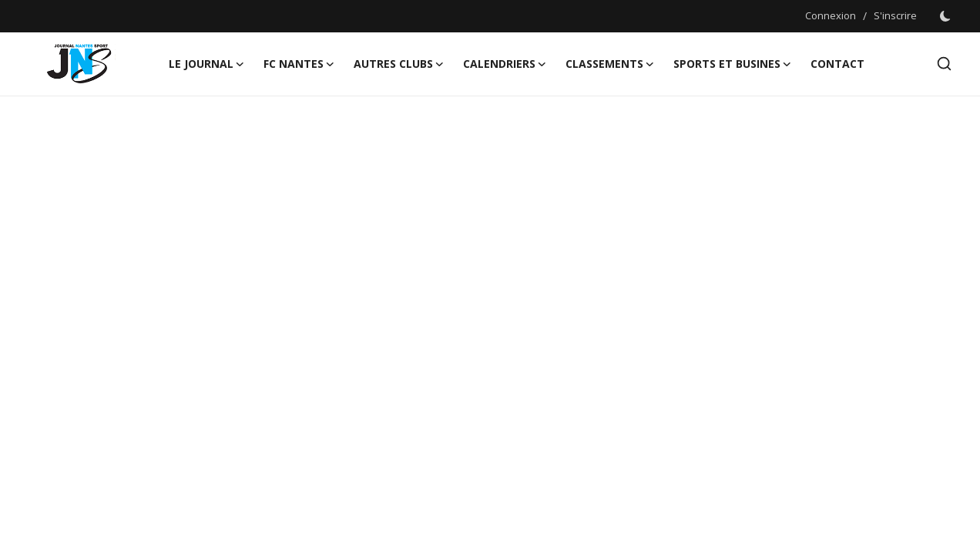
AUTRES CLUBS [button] (399, 64)
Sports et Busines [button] (733, 64)
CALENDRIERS (505, 64)
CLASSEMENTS (610, 64)
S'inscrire (895, 15)
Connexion (831, 15)
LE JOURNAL (207, 64)
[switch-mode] (945, 16)
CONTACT (837, 64)
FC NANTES (299, 64)
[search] (944, 64)
